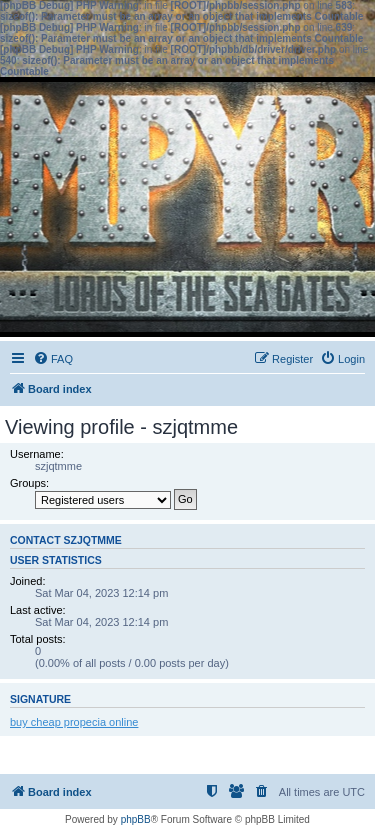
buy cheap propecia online (74, 722)
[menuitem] (53, 359)
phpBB (136, 819)
